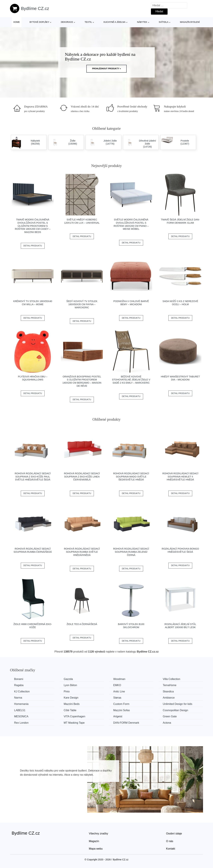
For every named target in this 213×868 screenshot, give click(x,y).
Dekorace (67, 22)
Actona (167, 723)
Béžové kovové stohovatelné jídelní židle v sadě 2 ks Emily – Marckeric (131, 380)
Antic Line (119, 691)
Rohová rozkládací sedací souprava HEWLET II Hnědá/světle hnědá (180, 477)
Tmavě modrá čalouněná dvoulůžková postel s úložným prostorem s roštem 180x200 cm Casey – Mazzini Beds (33, 226)
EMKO (117, 685)
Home (17, 22)
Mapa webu (96, 849)
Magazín (94, 841)
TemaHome (170, 685)
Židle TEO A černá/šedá (82, 624)
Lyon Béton (70, 685)
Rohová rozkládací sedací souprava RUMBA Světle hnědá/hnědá (82, 552)
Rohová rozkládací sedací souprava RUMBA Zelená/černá (131, 552)
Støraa (117, 698)
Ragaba (19, 685)
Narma (18, 698)
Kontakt (171, 849)
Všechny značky (99, 834)
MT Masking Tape (74, 723)
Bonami (19, 679)
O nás (170, 841)
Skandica (168, 691)
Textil (88, 22)
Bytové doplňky (39, 22)
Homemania (21, 704)
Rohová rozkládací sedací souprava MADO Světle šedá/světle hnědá (131, 477)
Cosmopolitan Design (175, 710)
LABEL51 (20, 710)
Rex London (21, 723)
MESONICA (21, 716)
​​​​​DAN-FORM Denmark (126, 723)
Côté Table (70, 710)
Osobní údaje (174, 834)
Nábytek (142, 22)
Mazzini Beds (72, 704)
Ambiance (169, 698)
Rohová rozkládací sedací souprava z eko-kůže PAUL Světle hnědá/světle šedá (33, 477)
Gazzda (68, 679)
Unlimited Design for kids (177, 704)
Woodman (119, 679)
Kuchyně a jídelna (114, 22)
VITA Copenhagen (75, 716)
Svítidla (164, 22)
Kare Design (71, 698)
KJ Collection (22, 691)
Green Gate (170, 716)
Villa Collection (171, 679)
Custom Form (121, 704)
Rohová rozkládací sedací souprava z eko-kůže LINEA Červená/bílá (82, 477)
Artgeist (118, 716)
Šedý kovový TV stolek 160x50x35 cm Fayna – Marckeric (82, 304)
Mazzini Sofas (121, 710)
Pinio (67, 691)
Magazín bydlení (190, 22)
